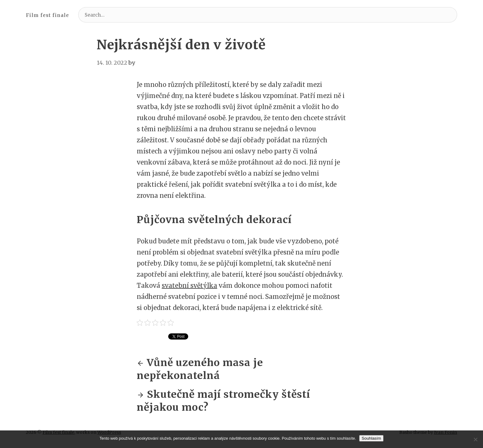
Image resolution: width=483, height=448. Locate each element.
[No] (475, 439)
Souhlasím (371, 438)
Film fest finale (47, 15)
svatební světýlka (189, 285)
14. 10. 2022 (112, 63)
